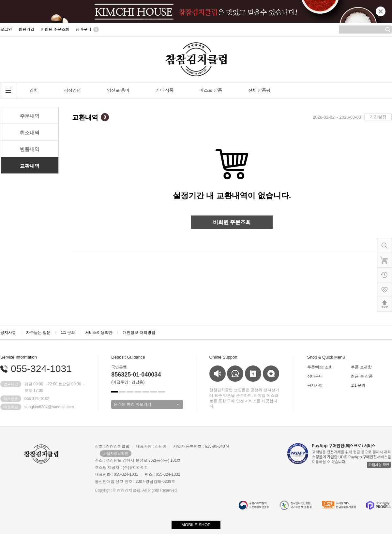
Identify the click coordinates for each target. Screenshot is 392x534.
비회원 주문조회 (232, 222)
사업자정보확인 (116, 453)
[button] (114, 392)
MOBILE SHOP (196, 525)
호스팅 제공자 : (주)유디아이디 (122, 467)
